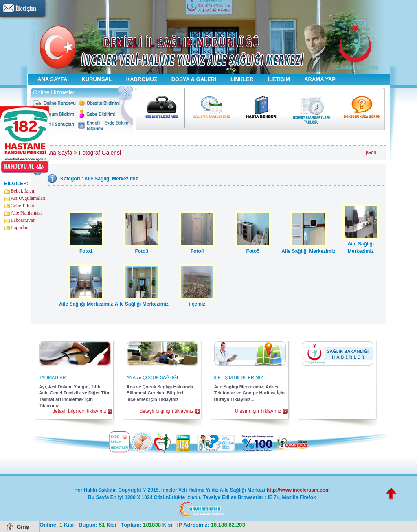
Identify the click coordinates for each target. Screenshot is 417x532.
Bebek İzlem (23, 191)
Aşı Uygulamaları (28, 198)
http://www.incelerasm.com (298, 490)
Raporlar (19, 228)
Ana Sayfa (59, 153)
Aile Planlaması (26, 213)
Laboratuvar (23, 220)
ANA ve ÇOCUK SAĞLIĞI (153, 377)
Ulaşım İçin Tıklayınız (258, 411)
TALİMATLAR (53, 377)
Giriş (23, 527)
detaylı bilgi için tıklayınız (79, 411)
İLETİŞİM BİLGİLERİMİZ (239, 377)
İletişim (26, 8)
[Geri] (372, 153)
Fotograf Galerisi (100, 153)
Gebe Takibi (23, 206)
